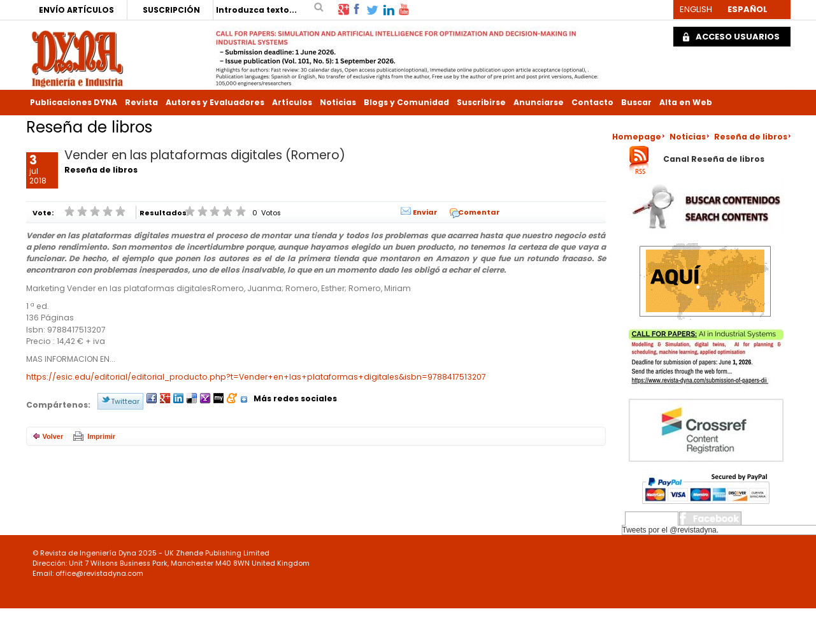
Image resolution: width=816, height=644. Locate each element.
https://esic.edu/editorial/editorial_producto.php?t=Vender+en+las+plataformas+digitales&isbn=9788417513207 (256, 377)
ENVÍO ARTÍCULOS (76, 10)
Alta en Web (686, 102)
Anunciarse (539, 102)
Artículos (292, 102)
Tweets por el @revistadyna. (671, 530)
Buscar (636, 102)
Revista (141, 102)
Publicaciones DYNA (74, 102)
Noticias (338, 102)
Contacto (592, 102)
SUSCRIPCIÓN (171, 10)
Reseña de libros (751, 137)
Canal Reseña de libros (714, 160)
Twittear (125, 401)
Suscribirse (481, 102)
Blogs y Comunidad (406, 102)
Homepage (637, 137)
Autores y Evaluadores (215, 102)
